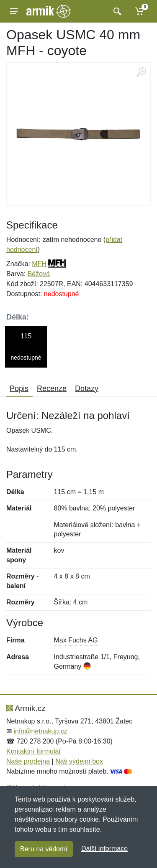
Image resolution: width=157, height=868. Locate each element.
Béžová (39, 274)
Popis (19, 388)
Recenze (52, 388)
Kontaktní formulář (34, 751)
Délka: (18, 317)
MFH (39, 264)
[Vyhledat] (116, 11)
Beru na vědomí (44, 849)
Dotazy (87, 388)
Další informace (104, 849)
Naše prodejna (28, 761)
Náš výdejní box (79, 761)
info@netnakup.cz (40, 731)
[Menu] (14, 11)
